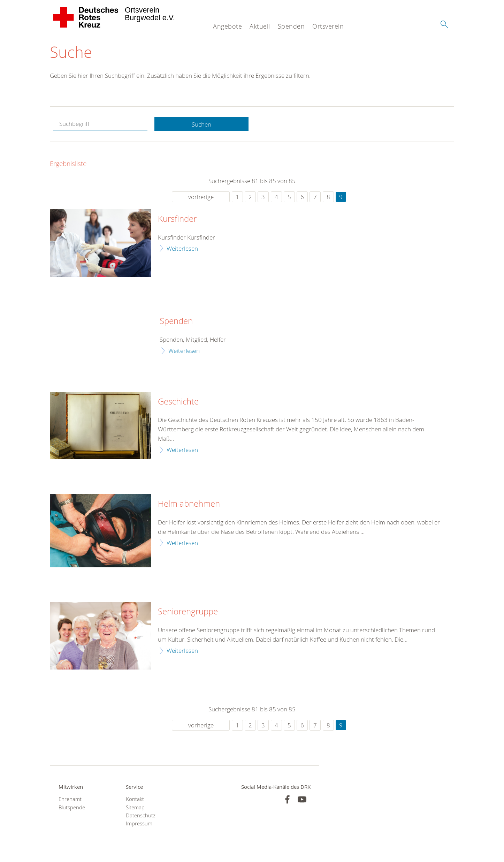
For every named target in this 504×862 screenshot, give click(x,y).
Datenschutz (141, 816)
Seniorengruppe (188, 612)
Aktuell (260, 26)
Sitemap (135, 807)
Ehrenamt (70, 799)
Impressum (139, 824)
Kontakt (135, 799)
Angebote (227, 26)
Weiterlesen (182, 248)
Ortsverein (328, 26)
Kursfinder (177, 219)
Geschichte (178, 402)
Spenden (291, 26)
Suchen (201, 124)
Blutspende (72, 807)
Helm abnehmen (189, 504)
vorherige (201, 197)
